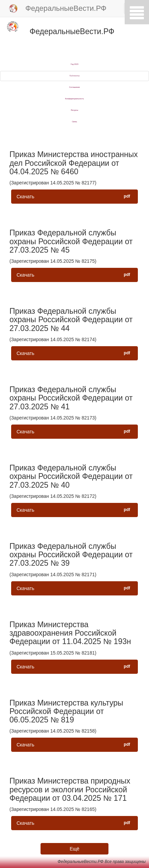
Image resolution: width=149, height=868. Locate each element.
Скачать (74, 196)
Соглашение (75, 87)
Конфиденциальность (75, 99)
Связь (74, 122)
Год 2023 (74, 64)
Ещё (74, 849)
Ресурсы (75, 110)
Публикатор (75, 76)
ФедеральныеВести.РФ (57, 9)
